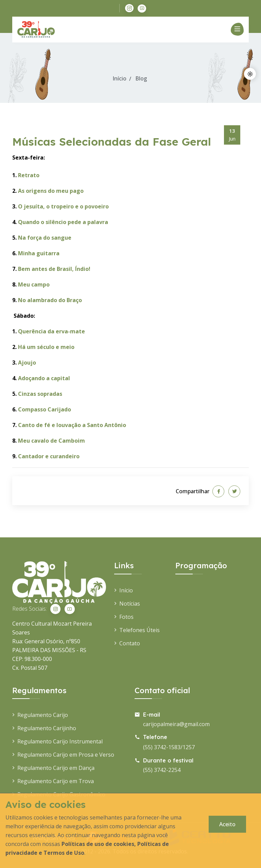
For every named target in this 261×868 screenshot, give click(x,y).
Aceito (227, 824)
